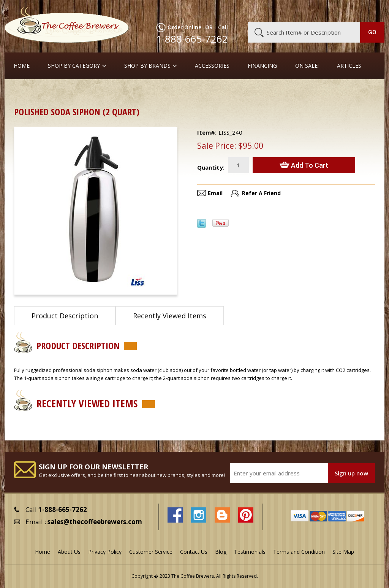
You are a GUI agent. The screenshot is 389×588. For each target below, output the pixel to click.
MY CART (372, 10)
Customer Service (290, 10)
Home (22, 66)
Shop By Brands (147, 66)
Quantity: (211, 167)
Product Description (65, 316)
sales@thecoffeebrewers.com (95, 522)
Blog (324, 10)
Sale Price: (217, 146)
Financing (262, 66)
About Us (250, 10)
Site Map (343, 552)
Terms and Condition (299, 552)
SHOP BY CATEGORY (74, 66)
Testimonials (250, 552)
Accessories (212, 66)
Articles (349, 66)
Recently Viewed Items (170, 316)
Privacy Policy (105, 552)
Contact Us (194, 552)
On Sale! (307, 66)
